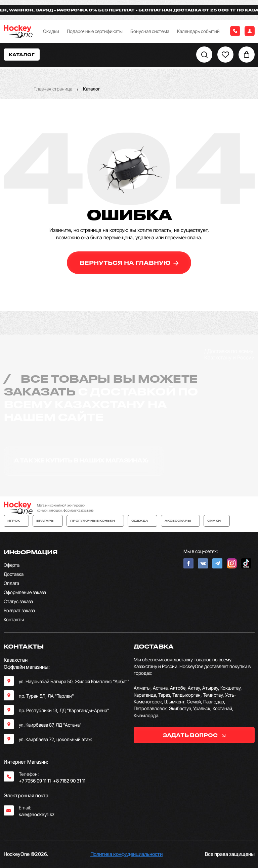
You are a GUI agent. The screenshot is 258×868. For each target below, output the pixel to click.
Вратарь (48, 521)
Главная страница (53, 89)
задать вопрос (194, 735)
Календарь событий (198, 31)
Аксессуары (180, 521)
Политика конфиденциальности (126, 854)
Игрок (16, 521)
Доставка (14, 574)
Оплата (11, 583)
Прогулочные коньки (95, 521)
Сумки (217, 521)
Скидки (51, 31)
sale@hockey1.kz (37, 814)
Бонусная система (150, 31)
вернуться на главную (129, 263)
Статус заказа (18, 601)
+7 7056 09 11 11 (35, 781)
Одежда (142, 521)
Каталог (22, 54)
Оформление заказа (25, 592)
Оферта (12, 565)
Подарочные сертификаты (95, 31)
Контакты (14, 619)
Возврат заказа (19, 610)
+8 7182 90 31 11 (69, 781)
